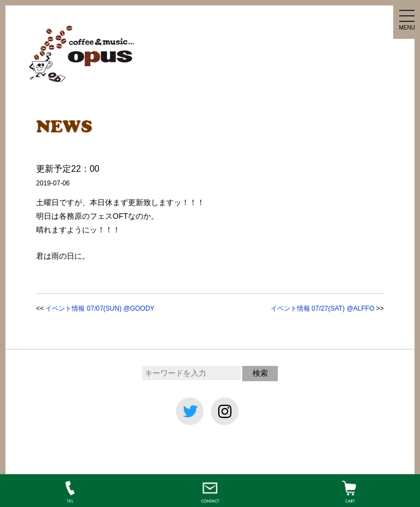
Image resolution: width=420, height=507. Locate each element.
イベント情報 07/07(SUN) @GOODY (100, 308)
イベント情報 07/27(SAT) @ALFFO (323, 308)
